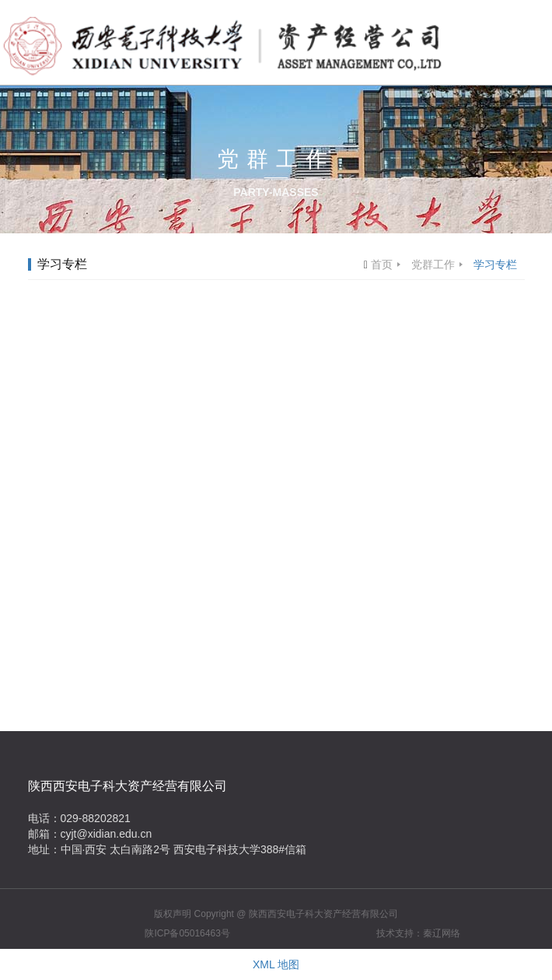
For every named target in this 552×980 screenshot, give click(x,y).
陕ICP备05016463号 (187, 933)
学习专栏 (495, 264)
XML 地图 (276, 964)
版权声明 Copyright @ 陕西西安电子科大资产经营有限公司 (276, 914)
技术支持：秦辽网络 (418, 933)
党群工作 (433, 264)
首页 (382, 264)
